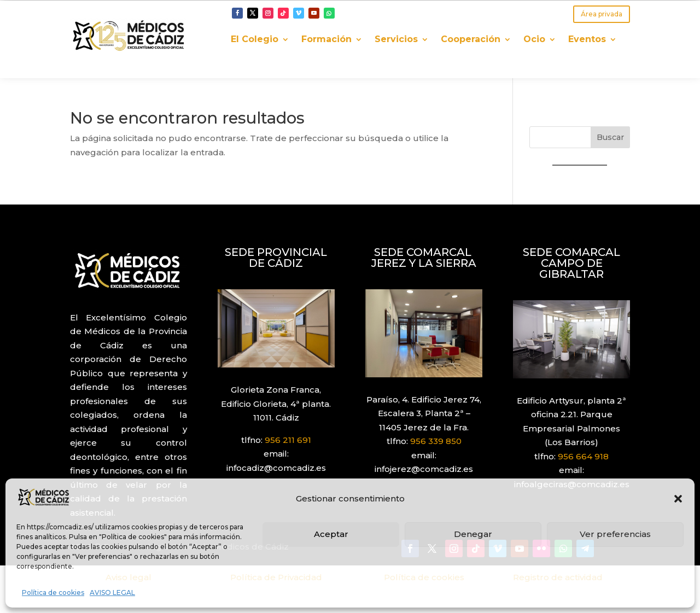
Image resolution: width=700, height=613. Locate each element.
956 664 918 (583, 456)
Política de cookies (53, 592)
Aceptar (331, 534)
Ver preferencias (615, 534)
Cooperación (471, 40)
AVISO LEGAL (112, 592)
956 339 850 (436, 441)
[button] (678, 499)
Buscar (610, 137)
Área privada (602, 14)
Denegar (473, 534)
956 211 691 (288, 440)
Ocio (534, 40)
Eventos (587, 40)
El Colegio (255, 40)
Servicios (396, 40)
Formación (326, 40)
